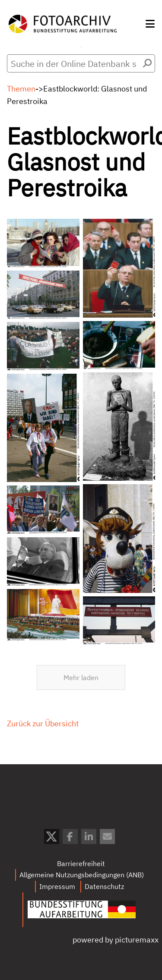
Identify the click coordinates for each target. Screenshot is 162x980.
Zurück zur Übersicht (43, 729)
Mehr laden (81, 677)
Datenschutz (104, 886)
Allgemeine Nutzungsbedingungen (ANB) (82, 875)
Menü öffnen (81, 47)
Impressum (57, 886)
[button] (150, 24)
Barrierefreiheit (81, 863)
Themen (21, 89)
